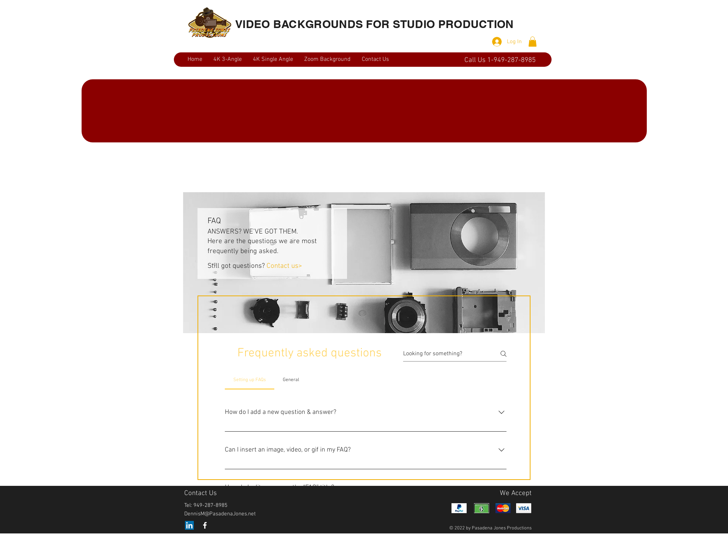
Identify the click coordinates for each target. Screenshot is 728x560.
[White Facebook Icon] (205, 525)
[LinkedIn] (189, 525)
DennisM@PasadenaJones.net (220, 514)
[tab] (250, 380)
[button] (533, 42)
